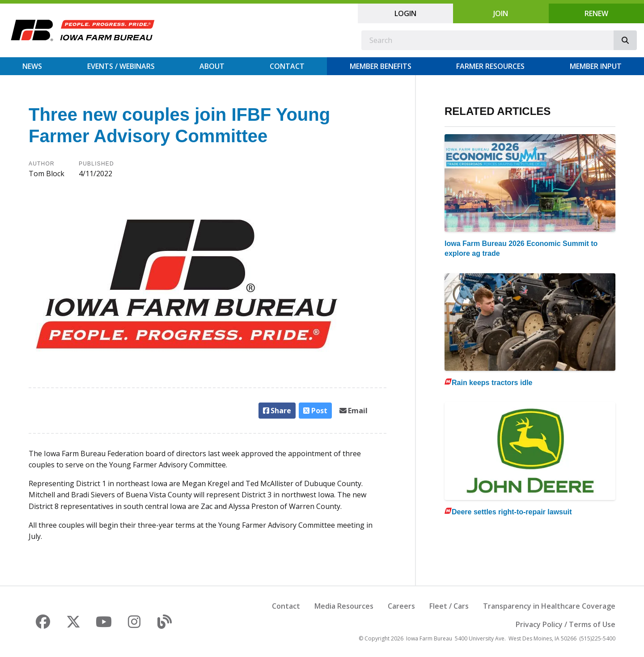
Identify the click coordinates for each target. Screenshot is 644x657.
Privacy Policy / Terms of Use (566, 624)
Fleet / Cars (449, 606)
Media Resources (344, 606)
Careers (401, 606)
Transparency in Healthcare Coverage (549, 606)
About (212, 66)
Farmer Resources (490, 66)
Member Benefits (381, 66)
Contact (287, 66)
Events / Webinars (121, 66)
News (32, 66)
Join (501, 13)
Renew (596, 13)
